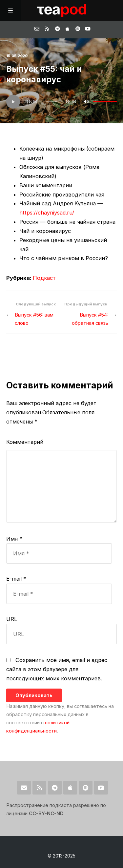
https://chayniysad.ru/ (47, 213)
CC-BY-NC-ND (46, 814)
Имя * (14, 539)
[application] (62, 102)
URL (12, 619)
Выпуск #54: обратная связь (90, 319)
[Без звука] (86, 102)
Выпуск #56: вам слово (34, 319)
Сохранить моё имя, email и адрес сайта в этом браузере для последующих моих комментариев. (57, 669)
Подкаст (44, 278)
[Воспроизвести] (13, 102)
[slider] (51, 102)
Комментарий (25, 442)
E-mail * (16, 579)
